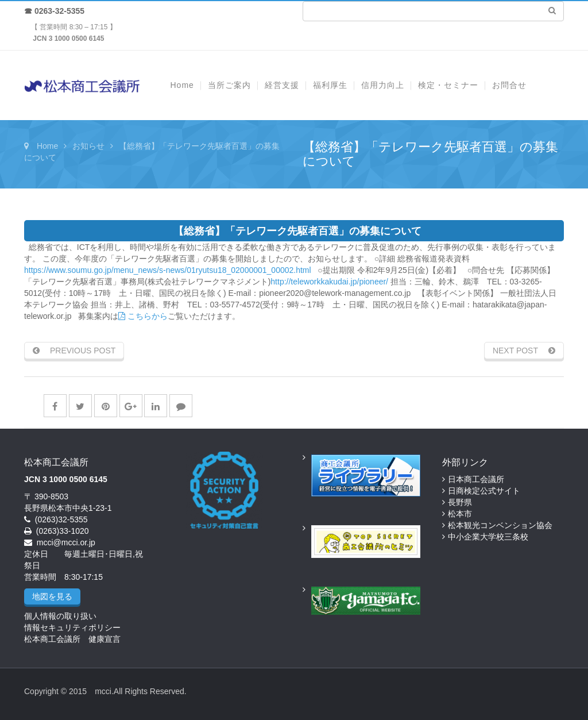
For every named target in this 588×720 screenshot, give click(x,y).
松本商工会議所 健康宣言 (72, 639)
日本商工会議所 (476, 479)
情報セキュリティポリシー (72, 627)
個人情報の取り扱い (60, 616)
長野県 (460, 502)
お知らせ (88, 146)
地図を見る (52, 596)
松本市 (460, 514)
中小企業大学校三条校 (488, 537)
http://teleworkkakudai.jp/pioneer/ (329, 282)
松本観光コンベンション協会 (500, 525)
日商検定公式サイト (484, 491)
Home (47, 146)
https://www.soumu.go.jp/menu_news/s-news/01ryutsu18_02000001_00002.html (168, 270)
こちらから (143, 316)
